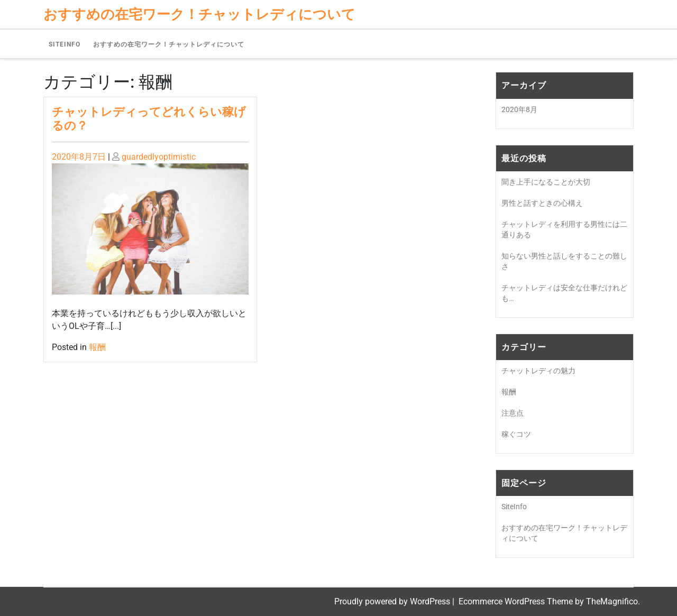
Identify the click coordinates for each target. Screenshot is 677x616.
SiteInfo (65, 44)
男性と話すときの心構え (542, 203)
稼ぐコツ (516, 434)
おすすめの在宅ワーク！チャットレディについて (169, 44)
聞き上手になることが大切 (546, 182)
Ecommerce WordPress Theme (517, 601)
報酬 (97, 347)
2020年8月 (519, 109)
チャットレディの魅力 (538, 371)
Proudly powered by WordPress (393, 601)
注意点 (513, 413)
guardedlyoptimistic (159, 157)
